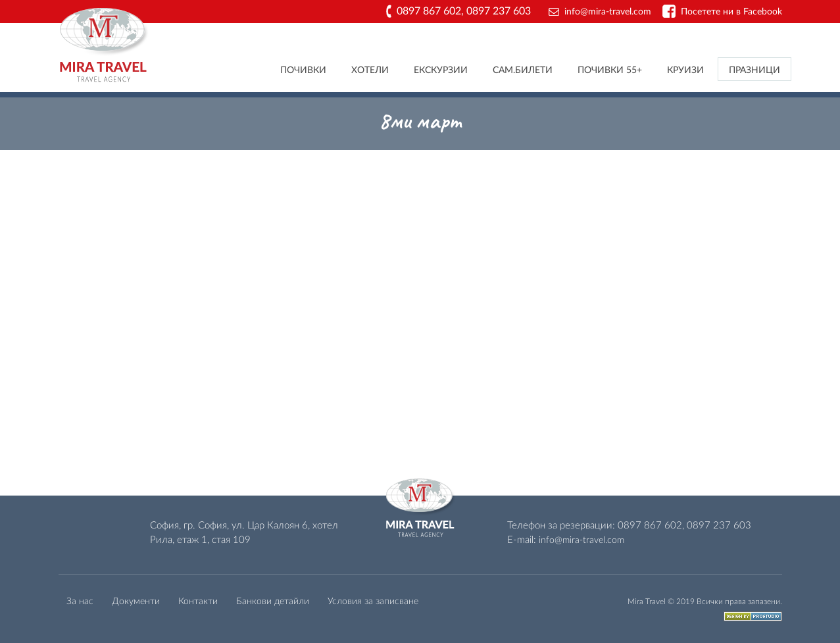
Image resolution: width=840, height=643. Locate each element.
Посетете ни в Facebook (731, 12)
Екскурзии (441, 70)
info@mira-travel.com (608, 12)
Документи (136, 602)
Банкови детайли (273, 602)
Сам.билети (523, 70)
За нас (80, 602)
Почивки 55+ (610, 70)
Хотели (370, 70)
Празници (754, 70)
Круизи (685, 70)
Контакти (198, 602)
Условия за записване (373, 602)
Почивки (303, 70)
